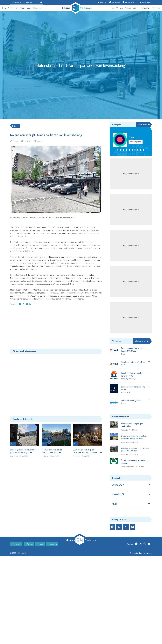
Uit (113, 8)
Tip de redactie (130, 2)
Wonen (128, 8)
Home (4, 8)
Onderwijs (37, 8)
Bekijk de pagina (136, 142)
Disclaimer (52, 549)
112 (16, 8)
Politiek (22, 8)
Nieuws (11, 8)
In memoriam (146, 8)
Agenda (102, 2)
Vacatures (115, 2)
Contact (29, 549)
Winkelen (120, 8)
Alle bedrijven (142, 125)
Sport (29, 8)
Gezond (136, 8)
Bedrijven (156, 8)
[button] (118, 150)
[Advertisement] (56, 328)
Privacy (40, 549)
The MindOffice (146, 558)
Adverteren (145, 2)
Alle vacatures (142, 341)
